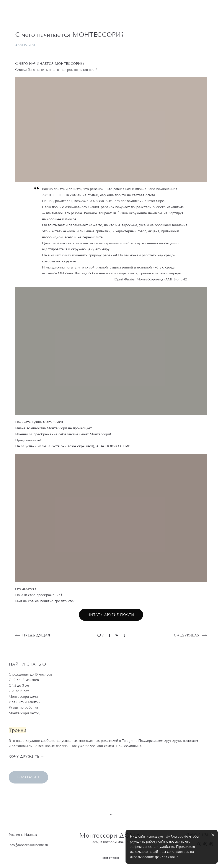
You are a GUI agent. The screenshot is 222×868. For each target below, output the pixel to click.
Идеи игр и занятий (25, 702)
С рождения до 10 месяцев (30, 674)
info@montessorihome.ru (28, 845)
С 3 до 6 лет (19, 691)
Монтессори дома (23, 697)
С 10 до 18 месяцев (24, 680)
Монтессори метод (24, 713)
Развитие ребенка (23, 707)
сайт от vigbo (111, 858)
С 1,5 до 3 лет (20, 686)
